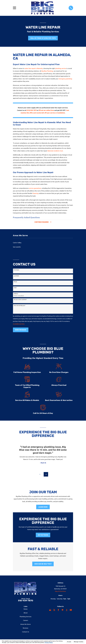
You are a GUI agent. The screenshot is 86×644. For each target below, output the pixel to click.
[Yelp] (54, 610)
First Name (16, 270)
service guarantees (35, 188)
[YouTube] (71, 610)
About (26, 613)
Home (26, 609)
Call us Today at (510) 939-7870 (43, 38)
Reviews (26, 628)
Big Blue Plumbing (47, 71)
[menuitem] (43, 243)
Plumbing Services (26, 617)
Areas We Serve (26, 625)
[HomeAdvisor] (62, 610)
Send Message (21, 330)
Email (15, 288)
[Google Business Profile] (50, 610)
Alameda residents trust (55, 151)
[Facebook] (58, 610)
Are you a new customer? (20, 300)
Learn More (43, 507)
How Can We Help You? (43, 564)
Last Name (16, 276)
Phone (15, 282)
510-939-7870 (26, 601)
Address (16, 294)
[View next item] (46, 475)
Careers (26, 621)
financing (35, 193)
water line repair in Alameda (34, 68)
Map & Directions (60, 592)
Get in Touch (43, 535)
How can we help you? (19, 306)
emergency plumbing (65, 79)
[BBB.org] (67, 610)
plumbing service (61, 68)
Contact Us (26, 632)
